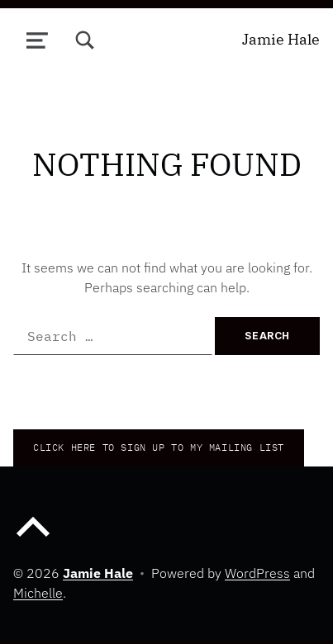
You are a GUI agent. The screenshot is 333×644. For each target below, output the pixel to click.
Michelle (38, 593)
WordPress (257, 573)
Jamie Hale (281, 39)
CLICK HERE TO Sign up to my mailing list (159, 447)
